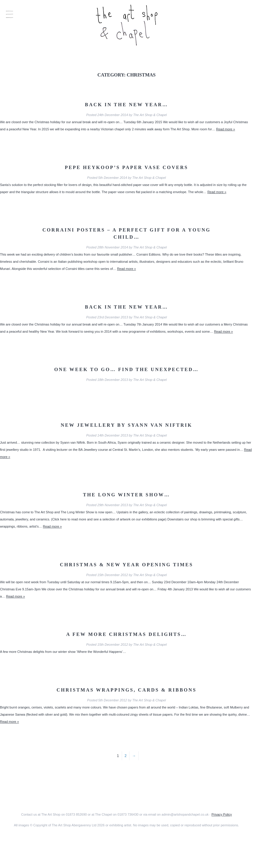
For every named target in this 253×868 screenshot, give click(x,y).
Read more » (226, 129)
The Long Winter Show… (127, 495)
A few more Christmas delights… (126, 634)
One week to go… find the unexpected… (127, 369)
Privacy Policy (221, 814)
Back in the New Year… (126, 105)
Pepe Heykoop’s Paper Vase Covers (127, 167)
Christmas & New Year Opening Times (127, 565)
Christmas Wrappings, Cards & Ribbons (127, 690)
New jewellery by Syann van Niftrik (127, 425)
